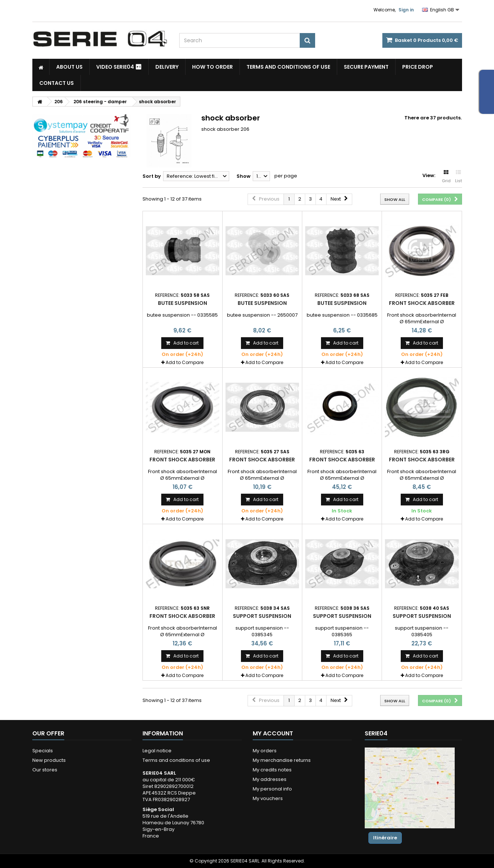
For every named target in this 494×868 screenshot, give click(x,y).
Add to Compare (185, 362)
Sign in (406, 10)
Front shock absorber (422, 303)
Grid (446, 177)
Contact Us (57, 83)
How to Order (212, 67)
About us (69, 67)
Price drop (418, 67)
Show (244, 176)
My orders (265, 751)
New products (49, 760)
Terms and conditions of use (288, 67)
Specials (43, 751)
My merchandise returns (282, 760)
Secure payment (366, 67)
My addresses (270, 779)
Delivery (167, 67)
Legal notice (157, 751)
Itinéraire (385, 838)
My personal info (272, 789)
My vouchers (268, 798)
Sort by (152, 176)
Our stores (45, 770)
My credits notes (272, 770)
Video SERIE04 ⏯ (119, 67)
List (459, 177)
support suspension (262, 616)
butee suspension (183, 303)
